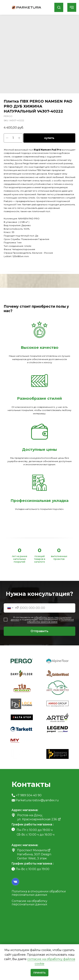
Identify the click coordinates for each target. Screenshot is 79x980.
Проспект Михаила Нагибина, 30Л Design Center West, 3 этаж (34, 854)
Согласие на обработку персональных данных (29, 903)
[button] (59, 7)
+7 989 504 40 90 (29, 795)
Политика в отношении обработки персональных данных (39, 893)
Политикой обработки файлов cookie (50, 621)
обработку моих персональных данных (41, 618)
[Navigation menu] (72, 7)
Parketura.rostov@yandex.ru (37, 800)
